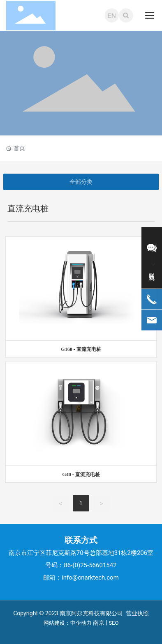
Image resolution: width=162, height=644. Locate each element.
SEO (113, 623)
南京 (99, 623)
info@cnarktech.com (90, 578)
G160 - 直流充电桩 (81, 349)
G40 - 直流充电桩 (81, 474)
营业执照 (137, 613)
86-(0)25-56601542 (90, 565)
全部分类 (81, 182)
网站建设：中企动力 (68, 623)
